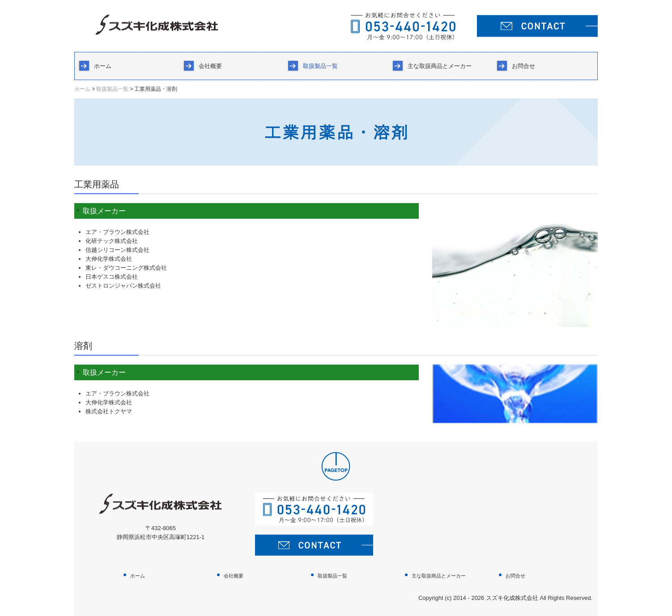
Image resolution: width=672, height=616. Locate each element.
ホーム (103, 66)
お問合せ (523, 66)
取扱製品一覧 (320, 66)
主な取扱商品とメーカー (440, 66)
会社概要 (210, 66)
